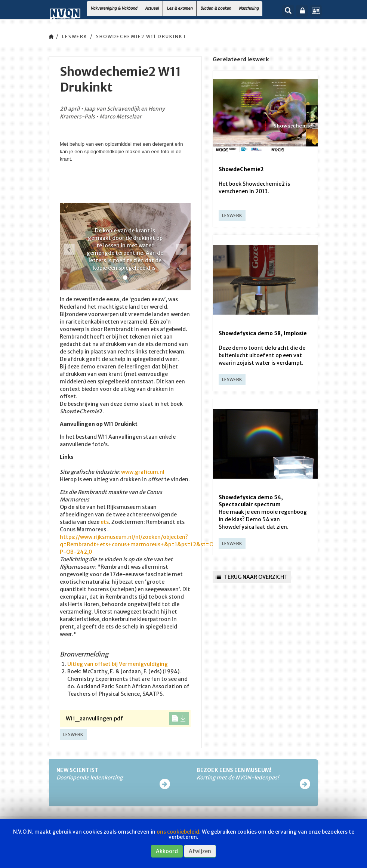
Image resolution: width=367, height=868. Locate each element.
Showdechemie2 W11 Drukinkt (141, 36)
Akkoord (167, 851)
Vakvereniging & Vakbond (114, 8)
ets (105, 522)
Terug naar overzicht (252, 577)
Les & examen (180, 8)
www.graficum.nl (143, 472)
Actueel (152, 8)
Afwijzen (200, 851)
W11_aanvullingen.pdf (127, 719)
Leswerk (75, 36)
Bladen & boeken (216, 8)
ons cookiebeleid (178, 832)
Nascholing (249, 8)
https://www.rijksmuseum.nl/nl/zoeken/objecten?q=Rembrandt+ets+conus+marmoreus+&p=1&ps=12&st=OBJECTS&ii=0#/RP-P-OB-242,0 (161, 544)
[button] (69, 249)
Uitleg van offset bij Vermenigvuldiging (118, 664)
